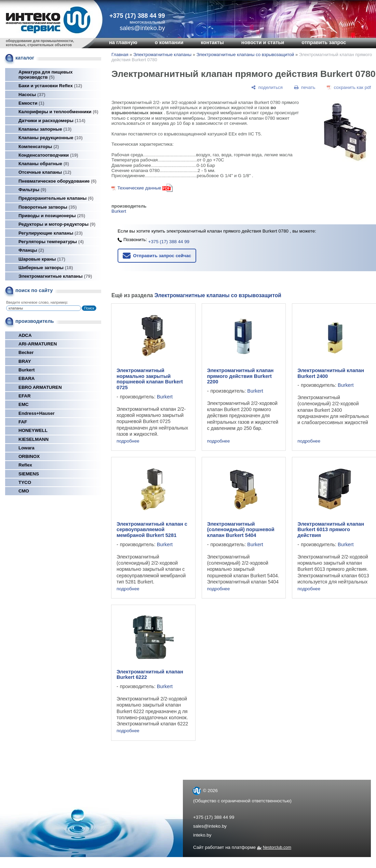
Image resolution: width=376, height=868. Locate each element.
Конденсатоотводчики (48, 155)
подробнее (128, 441)
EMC (24, 404)
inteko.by (202, 835)
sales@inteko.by (210, 826)
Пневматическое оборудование (57, 181)
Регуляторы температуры (51, 242)
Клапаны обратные (44, 164)
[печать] (305, 87)
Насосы (32, 95)
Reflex (25, 465)
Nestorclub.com (277, 847)
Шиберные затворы (46, 268)
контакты (212, 42)
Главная (120, 55)
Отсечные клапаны (45, 172)
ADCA (25, 335)
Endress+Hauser (37, 413)
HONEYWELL (33, 430)
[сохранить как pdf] (349, 87)
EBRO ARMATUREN (40, 387)
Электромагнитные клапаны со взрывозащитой (245, 55)
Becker (26, 352)
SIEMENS (29, 474)
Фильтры (32, 190)
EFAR (25, 396)
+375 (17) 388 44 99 (137, 16)
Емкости (31, 103)
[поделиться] (267, 87)
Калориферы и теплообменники (58, 112)
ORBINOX (29, 456)
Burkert (26, 370)
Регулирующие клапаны (51, 233)
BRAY (25, 361)
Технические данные (139, 188)
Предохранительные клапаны (56, 198)
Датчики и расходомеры (52, 121)
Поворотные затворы (48, 207)
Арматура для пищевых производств (45, 75)
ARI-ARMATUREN (38, 344)
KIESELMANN (33, 439)
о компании (169, 42)
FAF (23, 422)
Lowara (26, 448)
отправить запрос (324, 42)
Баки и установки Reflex (50, 86)
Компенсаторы (39, 147)
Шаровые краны (42, 259)
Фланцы (31, 250)
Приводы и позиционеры (52, 216)
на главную (123, 42)
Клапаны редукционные (51, 138)
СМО (24, 491)
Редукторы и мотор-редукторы (57, 224)
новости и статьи (263, 42)
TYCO (25, 482)
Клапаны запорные (45, 129)
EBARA (26, 378)
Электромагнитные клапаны (55, 276)
